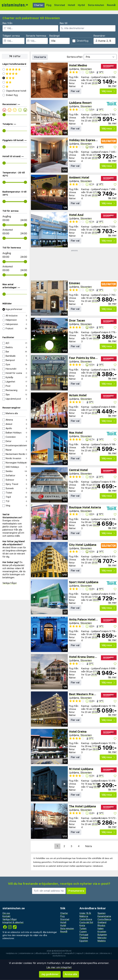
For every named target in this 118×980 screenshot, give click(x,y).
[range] (4, 115)
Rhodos (101, 925)
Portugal (84, 935)
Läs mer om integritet (59, 967)
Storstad (60, 5)
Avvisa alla (71, 974)
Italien (101, 929)
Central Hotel (78, 470)
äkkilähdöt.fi (57, 953)
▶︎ (65, 80)
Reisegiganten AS (63, 951)
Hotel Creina (78, 732)
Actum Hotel (78, 395)
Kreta (82, 925)
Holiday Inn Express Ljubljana (89, 140)
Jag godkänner (50, 974)
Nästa (88, 846)
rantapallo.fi (69, 953)
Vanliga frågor (10, 583)
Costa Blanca (104, 919)
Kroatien (102, 932)
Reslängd (54, 36)
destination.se (92, 953)
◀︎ (34, 80)
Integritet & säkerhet (13, 922)
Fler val (75, 91)
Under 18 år (85, 913)
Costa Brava (86, 919)
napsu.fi (80, 953)
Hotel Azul (76, 215)
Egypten (84, 941)
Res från (7, 23)
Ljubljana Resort (80, 103)
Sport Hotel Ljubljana (84, 582)
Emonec (75, 283)
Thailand (84, 938)
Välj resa (108, 91)
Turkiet (83, 929)
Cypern (83, 932)
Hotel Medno (78, 65)
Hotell (71, 5)
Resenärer (99, 36)
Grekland (102, 922)
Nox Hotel (76, 433)
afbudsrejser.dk (42, 953)
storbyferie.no (59, 956)
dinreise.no (105, 953)
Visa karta (40, 57)
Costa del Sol (86, 922)
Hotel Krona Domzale (84, 657)
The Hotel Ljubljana (82, 806)
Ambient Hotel (79, 177)
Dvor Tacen (77, 320)
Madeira (102, 941)
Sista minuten (96, 5)
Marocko (102, 938)
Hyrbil (81, 5)
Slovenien (86, 69)
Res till (63, 23)
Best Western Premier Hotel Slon (92, 694)
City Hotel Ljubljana (83, 545)
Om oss (6, 913)
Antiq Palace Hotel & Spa (87, 619)
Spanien (102, 913)
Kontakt (6, 916)
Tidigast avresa (11, 36)
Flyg (49, 5)
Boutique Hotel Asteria (85, 507)
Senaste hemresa (36, 36)
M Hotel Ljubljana (81, 769)
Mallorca (84, 916)
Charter (39, 5)
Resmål (111, 5)
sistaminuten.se (26, 953)
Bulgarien (102, 935)
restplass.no (12, 953)
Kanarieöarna (104, 916)
